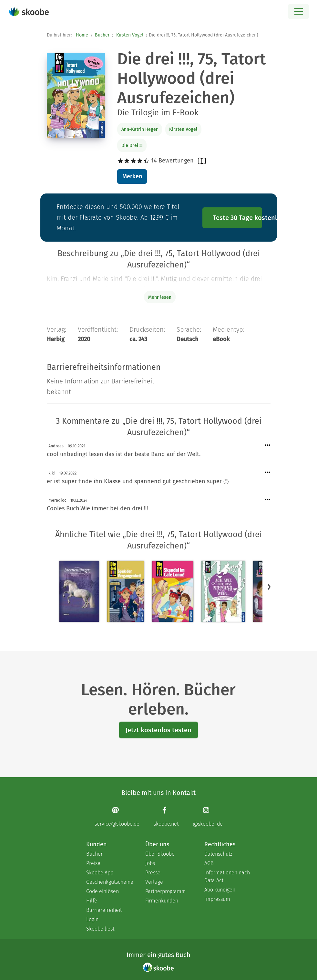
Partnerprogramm (166, 891)
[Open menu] (298, 11)
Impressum (217, 899)
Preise (93, 863)
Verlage (154, 882)
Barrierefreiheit (104, 910)
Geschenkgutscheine (109, 882)
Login (92, 919)
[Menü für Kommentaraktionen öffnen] (268, 446)
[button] (269, 587)
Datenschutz (218, 854)
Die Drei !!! (132, 146)
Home (82, 35)
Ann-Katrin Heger (140, 129)
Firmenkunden (162, 901)
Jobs (150, 863)
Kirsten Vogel (130, 35)
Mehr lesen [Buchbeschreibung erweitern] (160, 297)
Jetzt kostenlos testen (158, 730)
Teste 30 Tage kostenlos (238, 218)
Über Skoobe (160, 854)
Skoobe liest (100, 929)
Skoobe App (100, 873)
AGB (209, 863)
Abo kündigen (220, 890)
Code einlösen (102, 891)
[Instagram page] (208, 817)
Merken (132, 176)
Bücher (102, 35)
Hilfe (92, 901)
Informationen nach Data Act (227, 876)
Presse (153, 873)
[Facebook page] (166, 817)
